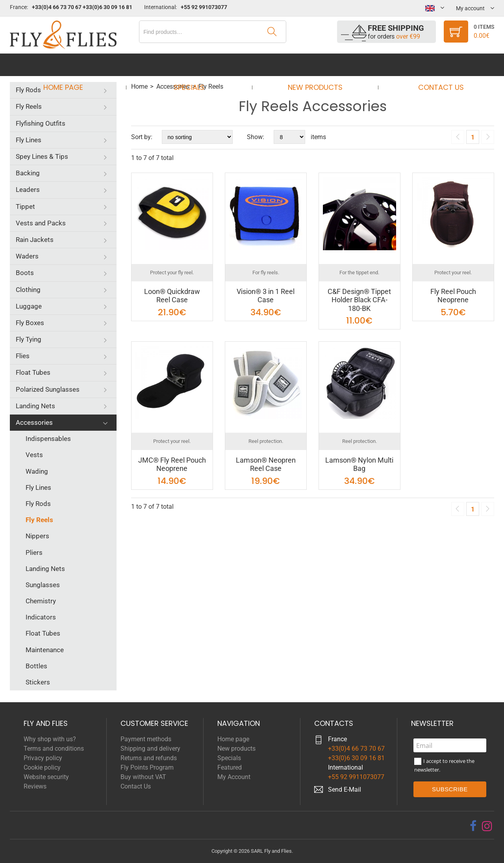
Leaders (28, 190)
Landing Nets (35, 406)
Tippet (25, 206)
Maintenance (45, 650)
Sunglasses (43, 585)
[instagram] (487, 826)
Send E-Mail (345, 790)
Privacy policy (43, 758)
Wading (37, 471)
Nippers (37, 536)
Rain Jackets (35, 240)
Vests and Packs (41, 223)
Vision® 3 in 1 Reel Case (266, 296)
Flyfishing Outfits (41, 123)
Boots (25, 273)
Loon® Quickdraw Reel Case (172, 296)
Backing (28, 173)
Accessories (34, 422)
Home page (70, 65)
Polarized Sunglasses (48, 389)
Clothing (28, 290)
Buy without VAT (143, 777)
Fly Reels (29, 106)
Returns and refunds (149, 758)
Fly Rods (28, 90)
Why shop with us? (50, 739)
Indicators (41, 617)
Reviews (35, 786)
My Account (234, 777)
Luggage (29, 306)
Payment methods (146, 739)
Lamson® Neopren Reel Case (266, 464)
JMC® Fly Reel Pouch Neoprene (172, 464)
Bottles (36, 666)
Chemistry (41, 601)
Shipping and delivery (150, 749)
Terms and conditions (54, 749)
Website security (46, 777)
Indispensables (48, 439)
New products (312, 65)
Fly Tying (29, 339)
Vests (34, 455)
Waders (27, 256)
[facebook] (473, 826)
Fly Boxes (30, 323)
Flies (23, 356)
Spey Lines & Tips (42, 156)
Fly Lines (29, 140)
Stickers (38, 682)
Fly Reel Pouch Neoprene (453, 296)
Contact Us (434, 65)
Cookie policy (42, 767)
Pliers (34, 552)
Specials (191, 65)
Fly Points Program (147, 767)
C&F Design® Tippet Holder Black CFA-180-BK (359, 300)
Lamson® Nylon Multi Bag (359, 464)
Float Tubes (33, 372)
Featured (230, 767)
